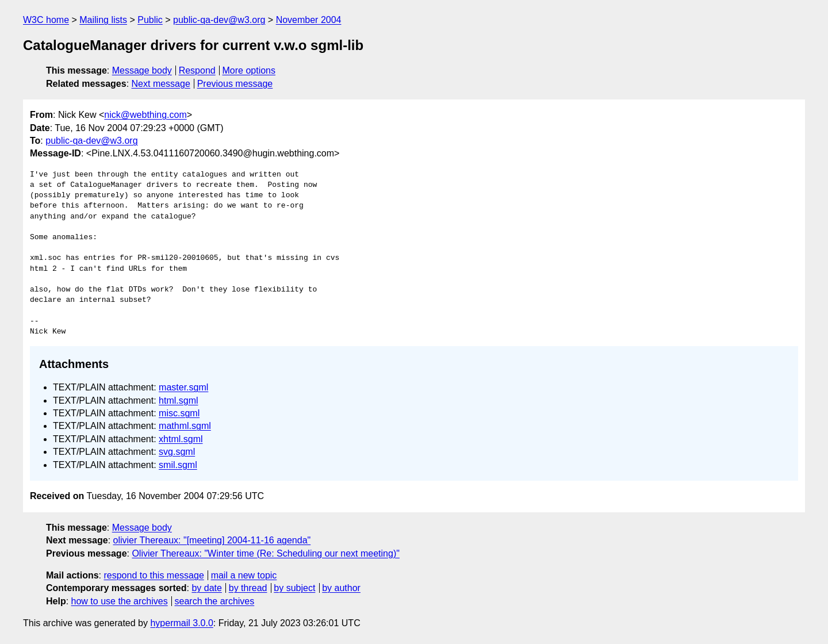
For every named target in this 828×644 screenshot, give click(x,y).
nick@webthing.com (145, 115)
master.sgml (183, 387)
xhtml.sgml (181, 439)
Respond (197, 70)
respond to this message (154, 575)
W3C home (46, 20)
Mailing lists (103, 20)
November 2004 (309, 20)
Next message (161, 84)
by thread (248, 588)
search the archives (215, 601)
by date (206, 588)
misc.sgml (179, 413)
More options (249, 70)
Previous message (235, 84)
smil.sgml (178, 465)
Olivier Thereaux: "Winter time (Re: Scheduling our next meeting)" (265, 553)
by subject (294, 588)
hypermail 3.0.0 (181, 623)
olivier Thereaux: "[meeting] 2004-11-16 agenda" (212, 540)
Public (150, 20)
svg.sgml (177, 452)
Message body (142, 70)
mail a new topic (244, 575)
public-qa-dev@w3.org (219, 20)
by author (341, 588)
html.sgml (178, 400)
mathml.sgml (185, 426)
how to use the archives (120, 601)
